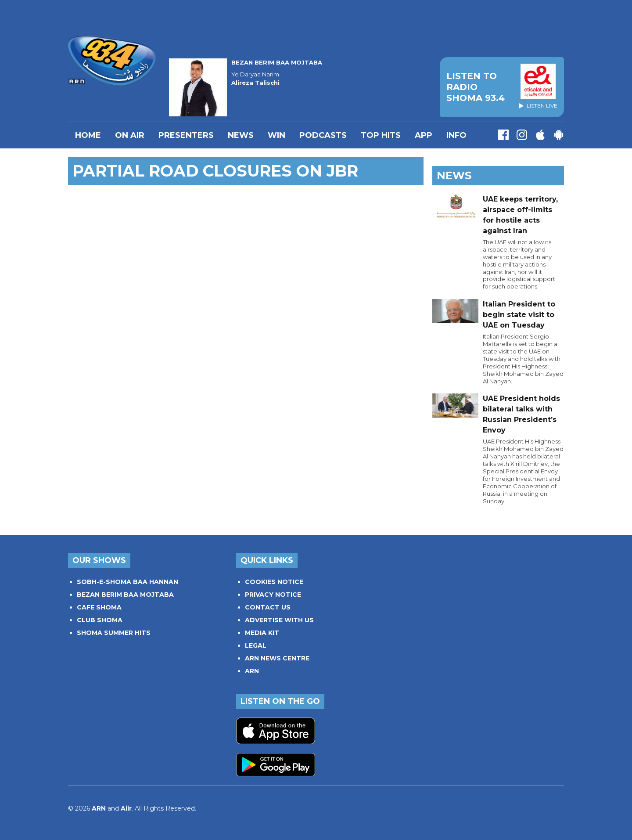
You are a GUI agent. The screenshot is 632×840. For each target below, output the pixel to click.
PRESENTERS (186, 135)
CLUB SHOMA (100, 620)
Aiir (126, 808)
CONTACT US (268, 607)
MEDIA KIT (262, 633)
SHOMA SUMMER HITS (114, 633)
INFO (456, 135)
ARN (252, 671)
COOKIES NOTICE (274, 582)
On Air (130, 135)
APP (424, 135)
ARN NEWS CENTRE (277, 658)
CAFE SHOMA (99, 607)
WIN (276, 135)
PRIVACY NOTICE (273, 595)
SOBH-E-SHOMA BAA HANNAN (127, 582)
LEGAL (256, 645)
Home (88, 135)
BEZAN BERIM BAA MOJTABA (125, 595)
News (241, 135)
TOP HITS (381, 135)
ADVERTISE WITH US (279, 620)
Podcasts (323, 135)
